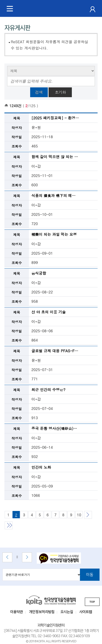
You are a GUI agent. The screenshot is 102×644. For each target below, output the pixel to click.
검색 (39, 92)
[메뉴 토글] (10, 9)
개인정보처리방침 (42, 612)
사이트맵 (86, 612)
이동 (90, 575)
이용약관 (16, 612)
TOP (92, 602)
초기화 (60, 92)
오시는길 (67, 612)
